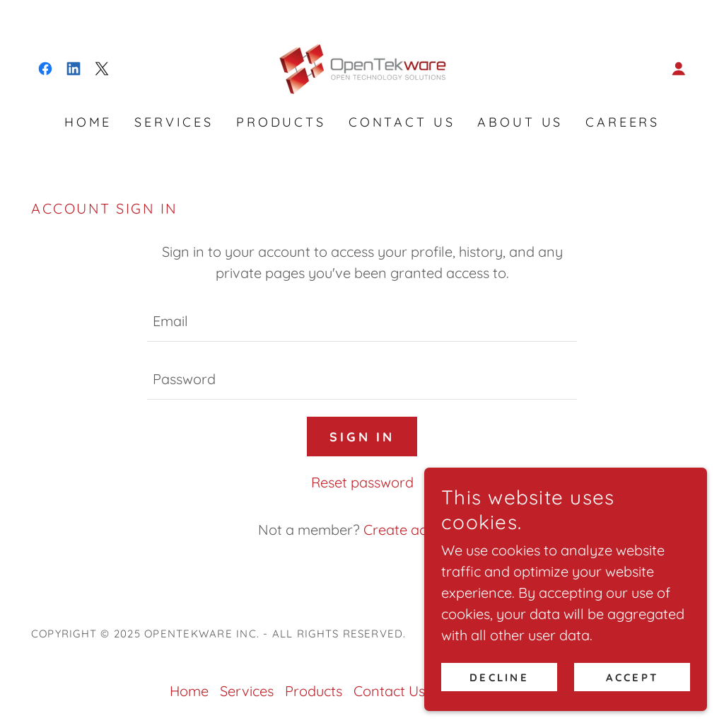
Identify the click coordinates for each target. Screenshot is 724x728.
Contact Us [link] (402, 122)
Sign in (362, 437)
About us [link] (520, 122)
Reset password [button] (362, 482)
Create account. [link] (415, 530)
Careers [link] (623, 122)
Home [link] (88, 122)
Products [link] (281, 122)
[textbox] (362, 321)
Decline (499, 677)
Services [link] (174, 122)
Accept (632, 677)
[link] (45, 69)
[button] (679, 69)
